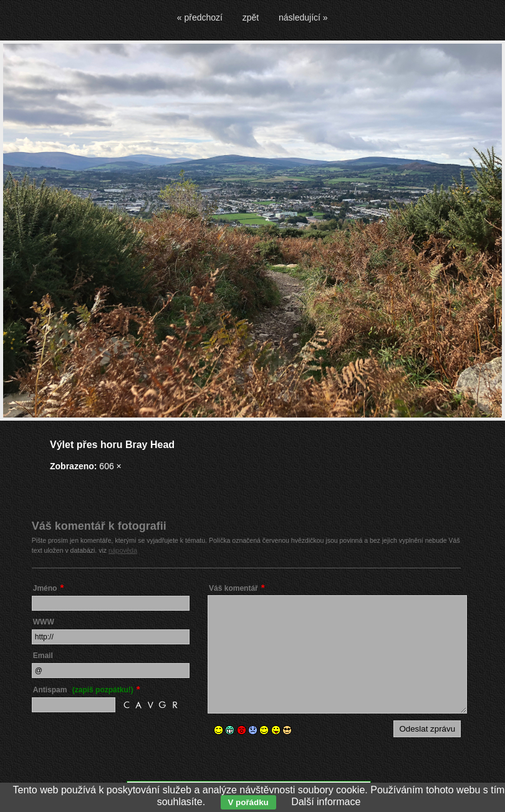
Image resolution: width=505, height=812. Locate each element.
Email (43, 656)
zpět (251, 17)
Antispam (83, 690)
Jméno (45, 588)
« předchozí (200, 17)
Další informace (326, 802)
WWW (44, 622)
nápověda (123, 550)
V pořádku (248, 802)
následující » (303, 17)
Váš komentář (233, 588)
